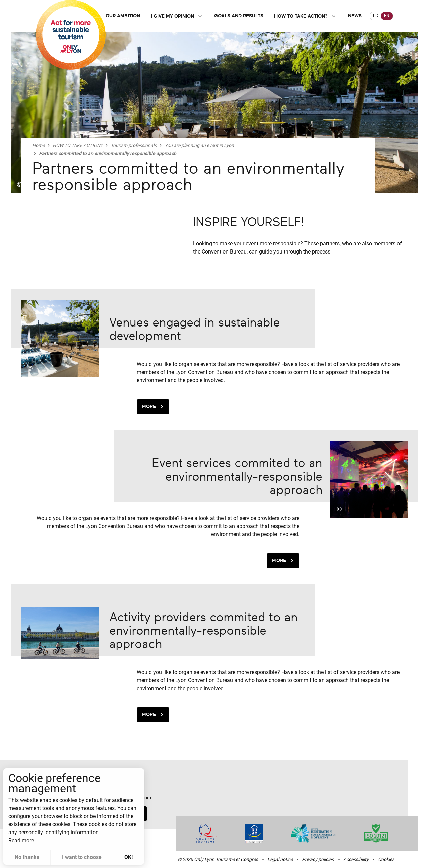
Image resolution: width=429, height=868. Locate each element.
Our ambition (123, 16)
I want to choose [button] (82, 857)
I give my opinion (177, 16)
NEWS (355, 16)
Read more (21, 840)
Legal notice (280, 859)
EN (387, 16)
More (154, 407)
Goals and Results (239, 16)
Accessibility (356, 859)
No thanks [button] (27, 857)
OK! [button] (129, 857)
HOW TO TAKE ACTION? (306, 16)
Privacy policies (318, 859)
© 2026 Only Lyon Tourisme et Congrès (218, 859)
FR (375, 15)
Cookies (386, 859)
